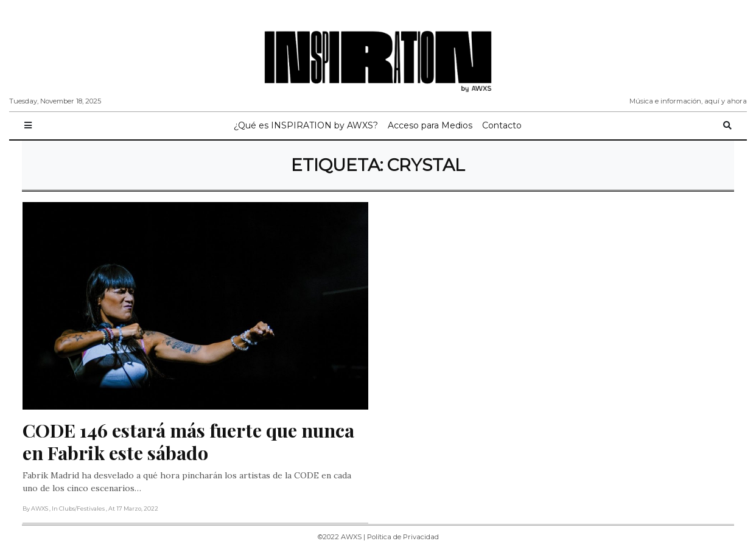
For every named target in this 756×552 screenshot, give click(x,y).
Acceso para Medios (430, 125)
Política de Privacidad (403, 537)
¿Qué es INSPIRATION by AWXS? (306, 125)
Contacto (502, 125)
